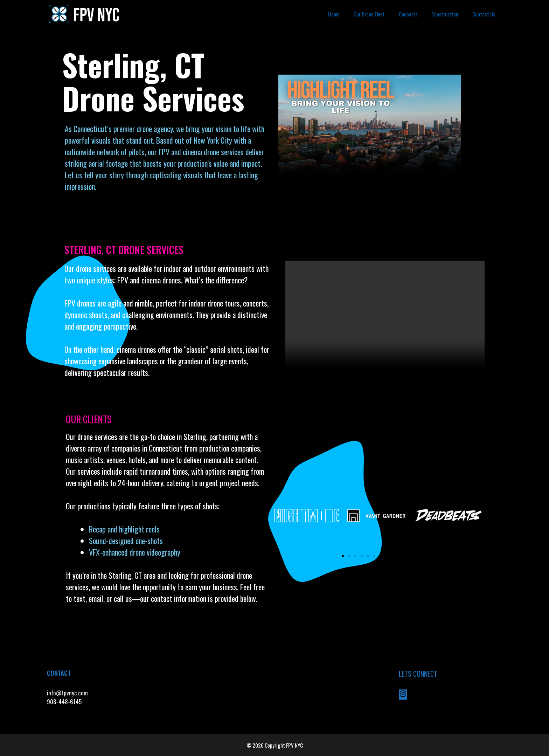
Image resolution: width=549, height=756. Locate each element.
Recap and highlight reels (124, 529)
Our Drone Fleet (369, 14)
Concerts (408, 14)
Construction (445, 14)
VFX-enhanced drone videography (135, 552)
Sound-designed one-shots (126, 541)
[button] (279, 515)
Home (334, 14)
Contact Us (484, 14)
